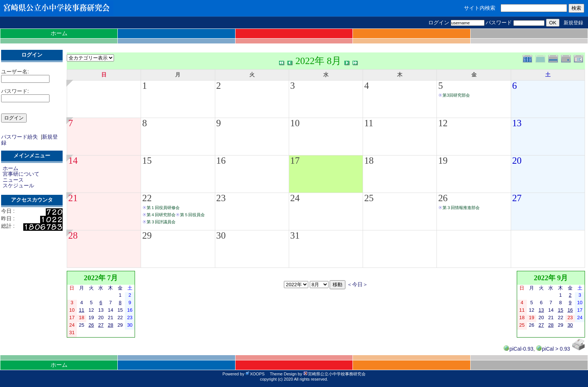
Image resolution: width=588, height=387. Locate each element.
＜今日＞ (357, 285)
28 (73, 235)
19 (443, 161)
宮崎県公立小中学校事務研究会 (334, 374)
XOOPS (255, 374)
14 (73, 161)
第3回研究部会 (456, 95)
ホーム (59, 33)
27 (517, 198)
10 (295, 123)
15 (147, 161)
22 (147, 198)
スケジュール (18, 185)
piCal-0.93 (518, 349)
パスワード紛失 (19, 137)
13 (517, 123)
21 (73, 198)
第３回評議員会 (161, 222)
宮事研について (21, 174)
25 (369, 198)
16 (221, 161)
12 (443, 123)
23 (221, 198)
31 (295, 235)
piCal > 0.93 (553, 349)
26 (443, 198)
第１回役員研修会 (163, 208)
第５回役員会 (192, 215)
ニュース (13, 180)
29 (147, 235)
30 (221, 235)
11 (369, 123)
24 (295, 198)
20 (517, 161)
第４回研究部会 (161, 215)
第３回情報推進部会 (461, 208)
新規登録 (573, 23)
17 (295, 161)
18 (369, 161)
